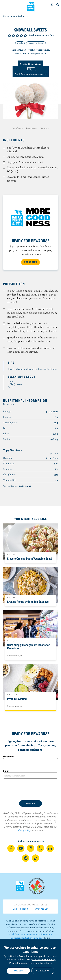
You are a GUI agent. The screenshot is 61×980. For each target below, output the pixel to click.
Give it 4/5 (21, 35)
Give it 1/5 (9, 35)
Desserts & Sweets (36, 43)
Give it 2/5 (13, 35)
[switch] (31, 72)
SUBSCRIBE (30, 262)
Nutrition (45, 128)
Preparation (32, 128)
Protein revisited (17, 699)
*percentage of (17, 486)
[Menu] (4, 5)
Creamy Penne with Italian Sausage (28, 602)
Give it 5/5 (25, 35)
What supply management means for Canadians (28, 646)
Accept (18, 971)
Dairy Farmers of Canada (30, 6)
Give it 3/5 (17, 35)
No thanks (43, 971)
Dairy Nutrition (20, 909)
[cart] (52, 5)
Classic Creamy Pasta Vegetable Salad (30, 558)
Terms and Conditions (40, 963)
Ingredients (17, 128)
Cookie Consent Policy (44, 959)
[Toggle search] (58, 5)
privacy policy (24, 830)
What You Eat (42, 909)
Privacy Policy (16, 963)
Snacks (20, 43)
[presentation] (30, 789)
